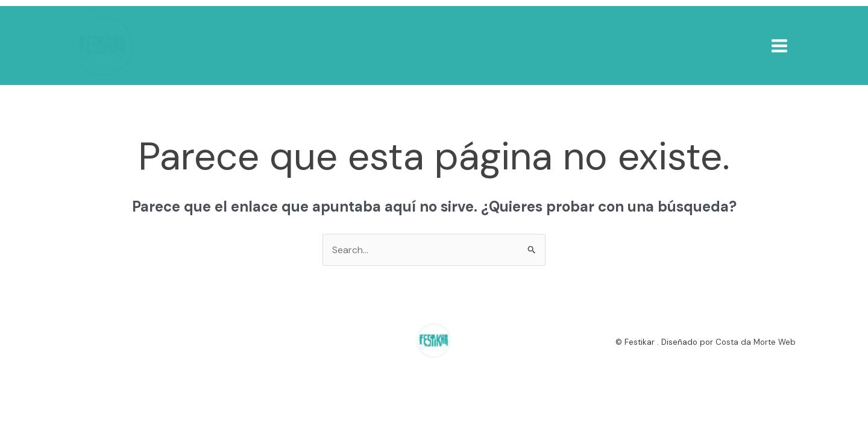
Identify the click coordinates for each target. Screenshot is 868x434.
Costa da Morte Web (756, 342)
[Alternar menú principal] (779, 45)
